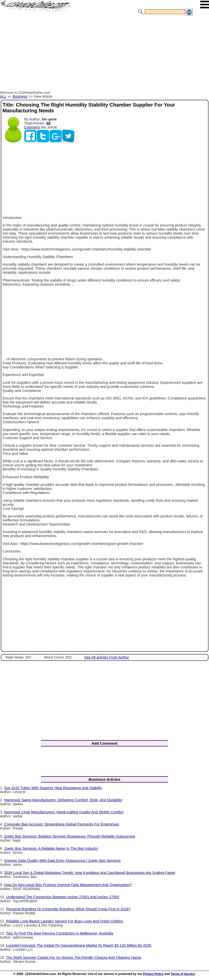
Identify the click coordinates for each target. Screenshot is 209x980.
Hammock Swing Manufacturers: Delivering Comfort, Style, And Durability (63, 800)
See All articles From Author (107, 657)
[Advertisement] (104, 54)
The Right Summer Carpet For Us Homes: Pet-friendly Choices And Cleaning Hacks (74, 958)
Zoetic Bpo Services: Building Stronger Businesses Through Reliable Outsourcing (70, 836)
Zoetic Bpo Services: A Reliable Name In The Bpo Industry (51, 848)
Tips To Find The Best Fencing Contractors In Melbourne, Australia (60, 933)
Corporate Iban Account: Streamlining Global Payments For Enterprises (62, 824)
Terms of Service (183, 974)
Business (20, 96)
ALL (3, 96)
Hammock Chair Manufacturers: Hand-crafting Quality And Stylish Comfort (64, 812)
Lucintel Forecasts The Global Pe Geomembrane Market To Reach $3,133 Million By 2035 (79, 945)
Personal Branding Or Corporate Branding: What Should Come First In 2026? (68, 909)
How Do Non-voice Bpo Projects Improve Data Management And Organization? (68, 885)
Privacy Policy (153, 974)
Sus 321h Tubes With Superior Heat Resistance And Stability (53, 788)
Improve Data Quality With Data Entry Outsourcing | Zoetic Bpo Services (62, 861)
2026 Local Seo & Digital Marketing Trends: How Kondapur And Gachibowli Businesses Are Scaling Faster (90, 873)
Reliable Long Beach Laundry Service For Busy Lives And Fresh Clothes (64, 921)
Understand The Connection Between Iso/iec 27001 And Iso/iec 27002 (63, 897)
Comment (32, 127)
